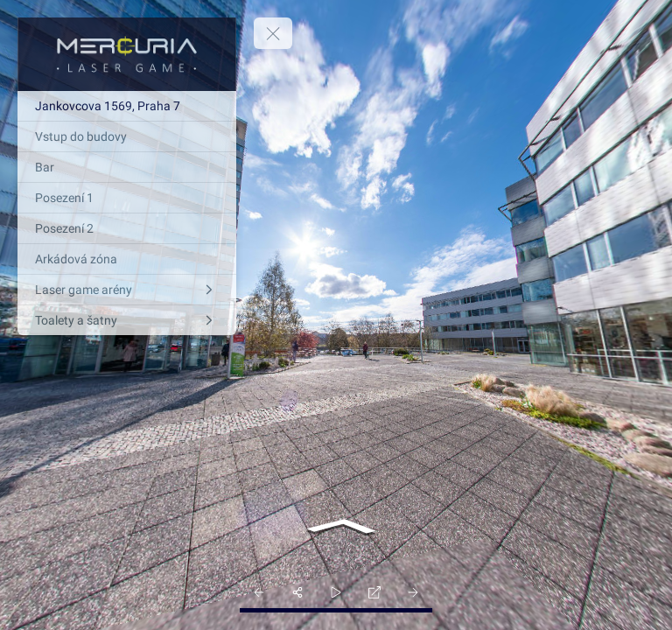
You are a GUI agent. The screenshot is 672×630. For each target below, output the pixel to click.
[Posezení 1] (127, 198)
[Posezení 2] (127, 228)
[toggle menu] (273, 33)
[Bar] (127, 167)
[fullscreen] (374, 592)
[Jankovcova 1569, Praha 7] (127, 106)
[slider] (336, 592)
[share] (297, 592)
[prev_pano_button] (259, 592)
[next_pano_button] (413, 592)
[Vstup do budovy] (127, 136)
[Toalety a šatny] (127, 320)
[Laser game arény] (127, 290)
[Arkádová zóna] (127, 259)
